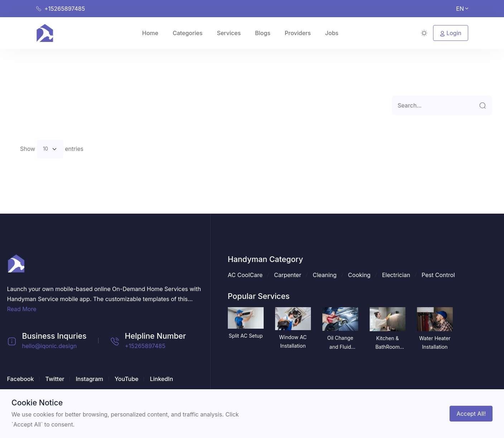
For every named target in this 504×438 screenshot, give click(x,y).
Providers (298, 33)
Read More (22, 309)
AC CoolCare (245, 275)
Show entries (52, 149)
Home (150, 33)
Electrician (396, 275)
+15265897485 (145, 346)
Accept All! (471, 414)
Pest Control (438, 275)
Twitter (55, 379)
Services (229, 33)
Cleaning (325, 275)
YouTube (126, 379)
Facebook (21, 379)
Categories (188, 33)
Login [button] (451, 33)
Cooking (359, 275)
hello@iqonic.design (50, 346)
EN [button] (462, 9)
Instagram (89, 379)
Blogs (263, 33)
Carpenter (288, 275)
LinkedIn (161, 379)
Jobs (332, 33)
